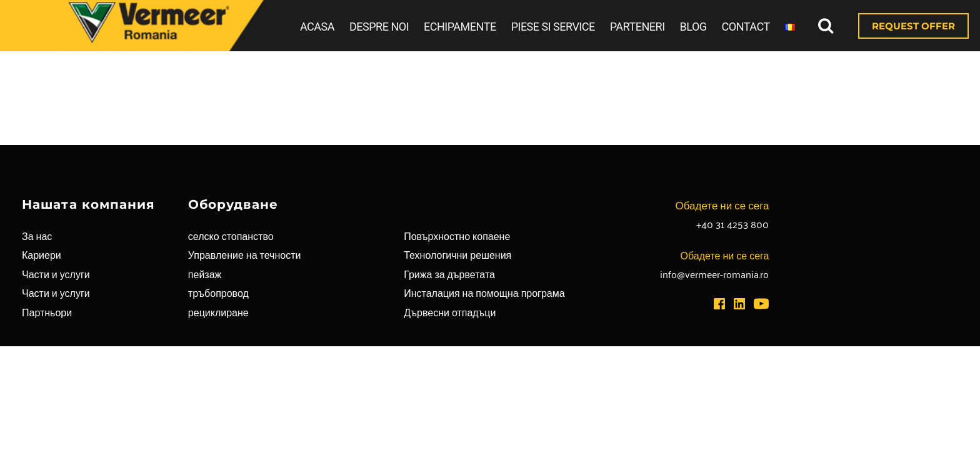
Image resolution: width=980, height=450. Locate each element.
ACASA (317, 27)
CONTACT (746, 27)
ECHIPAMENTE (460, 27)
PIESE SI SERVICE (553, 27)
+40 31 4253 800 (732, 224)
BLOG (693, 27)
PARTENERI (637, 27)
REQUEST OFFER (913, 26)
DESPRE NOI (379, 27)
